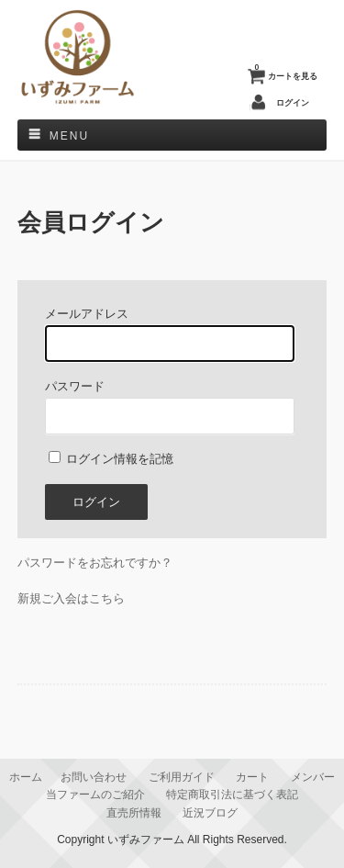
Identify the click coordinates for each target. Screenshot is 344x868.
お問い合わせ (94, 777)
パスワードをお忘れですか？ (95, 563)
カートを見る (286, 72)
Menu (69, 136)
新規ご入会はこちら (71, 598)
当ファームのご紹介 (95, 794)
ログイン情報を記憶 (111, 459)
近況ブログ (210, 812)
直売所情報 (134, 812)
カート (252, 777)
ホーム (26, 777)
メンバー (313, 777)
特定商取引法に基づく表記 (232, 794)
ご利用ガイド (182, 777)
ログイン (293, 103)
